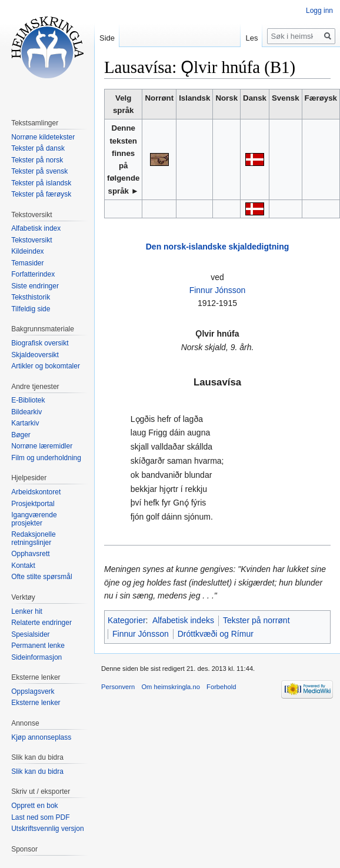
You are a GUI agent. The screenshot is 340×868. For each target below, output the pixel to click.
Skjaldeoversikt (35, 355)
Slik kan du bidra (37, 771)
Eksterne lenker (36, 703)
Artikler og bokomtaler (46, 366)
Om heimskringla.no (170, 687)
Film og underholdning (46, 458)
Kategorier (127, 620)
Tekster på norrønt (256, 620)
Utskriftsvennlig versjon (47, 829)
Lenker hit (27, 611)
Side (107, 38)
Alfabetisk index (36, 228)
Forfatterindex (33, 274)
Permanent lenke (38, 646)
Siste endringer (35, 286)
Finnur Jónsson (218, 290)
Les (251, 38)
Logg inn (319, 11)
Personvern (118, 687)
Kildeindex (27, 251)
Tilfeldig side (31, 309)
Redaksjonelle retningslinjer (33, 538)
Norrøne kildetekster (43, 137)
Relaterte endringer (41, 623)
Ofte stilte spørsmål (41, 577)
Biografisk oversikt (40, 343)
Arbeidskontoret (36, 492)
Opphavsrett (30, 554)
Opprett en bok (34, 806)
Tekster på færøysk (41, 194)
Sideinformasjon (36, 657)
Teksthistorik (31, 297)
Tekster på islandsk (41, 183)
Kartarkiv (25, 423)
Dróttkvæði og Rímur (216, 634)
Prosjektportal (33, 504)
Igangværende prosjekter (34, 519)
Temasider (27, 263)
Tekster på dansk (38, 148)
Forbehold (221, 687)
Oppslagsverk (33, 691)
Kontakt (23, 566)
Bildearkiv (26, 412)
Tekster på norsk (37, 160)
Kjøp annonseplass (41, 737)
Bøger (21, 435)
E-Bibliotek (28, 400)
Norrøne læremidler (42, 446)
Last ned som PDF (40, 817)
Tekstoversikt (31, 240)
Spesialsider (30, 634)
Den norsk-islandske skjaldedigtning (218, 247)
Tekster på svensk (39, 171)
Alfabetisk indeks (183, 620)
